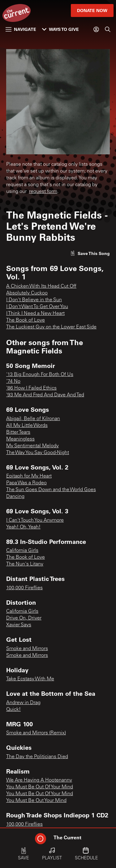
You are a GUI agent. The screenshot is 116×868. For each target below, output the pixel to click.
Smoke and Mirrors (27, 649)
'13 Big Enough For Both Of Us (40, 375)
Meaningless (20, 439)
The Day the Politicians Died (37, 757)
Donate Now (92, 10)
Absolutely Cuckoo (27, 293)
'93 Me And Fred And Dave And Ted (45, 395)
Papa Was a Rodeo (26, 483)
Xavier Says (19, 625)
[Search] (108, 29)
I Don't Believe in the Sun (34, 300)
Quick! (13, 710)
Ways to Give (60, 29)
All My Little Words (27, 426)
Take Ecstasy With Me (30, 679)
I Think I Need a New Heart (35, 314)
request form (43, 192)
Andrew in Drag (23, 703)
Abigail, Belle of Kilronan (33, 419)
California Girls (22, 551)
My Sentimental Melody (32, 446)
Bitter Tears (18, 432)
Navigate (21, 29)
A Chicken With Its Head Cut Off (41, 286)
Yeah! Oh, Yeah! (23, 527)
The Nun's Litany (25, 564)
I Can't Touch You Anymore (35, 520)
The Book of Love (26, 320)
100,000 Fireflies (24, 588)
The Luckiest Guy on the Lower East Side (51, 327)
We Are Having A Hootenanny (39, 780)
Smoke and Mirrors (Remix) (36, 733)
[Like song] (90, 253)
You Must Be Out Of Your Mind (40, 787)
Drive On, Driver (24, 618)
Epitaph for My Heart (29, 476)
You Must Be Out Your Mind (36, 801)
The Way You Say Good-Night (38, 453)
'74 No (13, 382)
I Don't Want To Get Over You (37, 307)
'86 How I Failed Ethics (31, 388)
